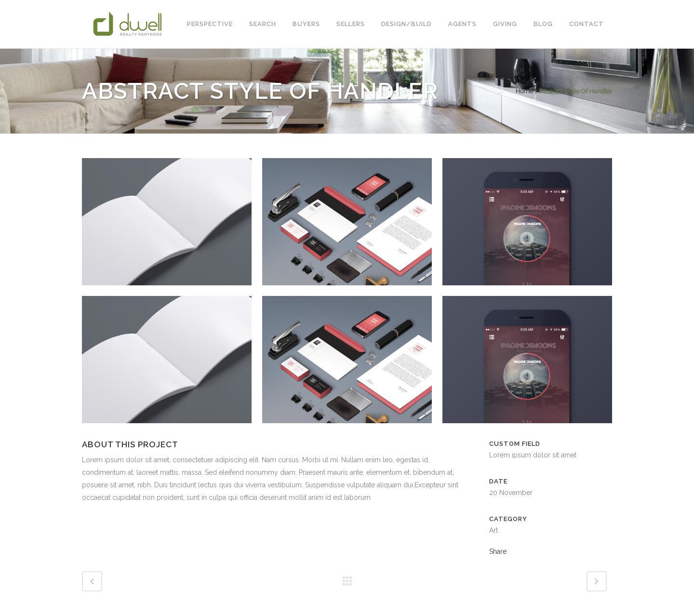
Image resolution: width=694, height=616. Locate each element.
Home (524, 91)
